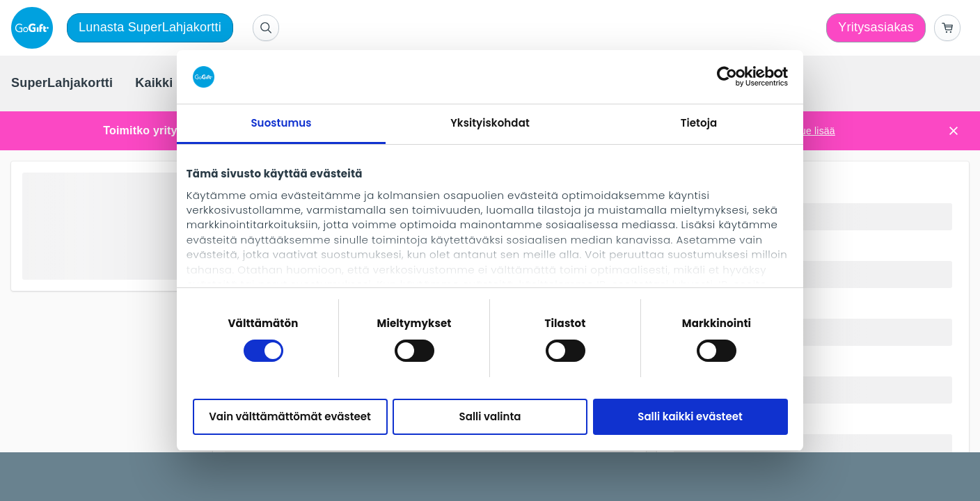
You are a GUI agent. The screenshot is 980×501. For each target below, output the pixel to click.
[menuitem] (62, 83)
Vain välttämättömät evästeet (290, 416)
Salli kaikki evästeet (690, 416)
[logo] (35, 28)
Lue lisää (815, 131)
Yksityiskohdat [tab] (490, 123)
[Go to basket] (947, 28)
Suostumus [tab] (281, 123)
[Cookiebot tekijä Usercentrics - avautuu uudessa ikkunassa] (727, 77)
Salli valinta (490, 416)
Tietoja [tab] (699, 123)
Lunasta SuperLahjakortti (150, 27)
